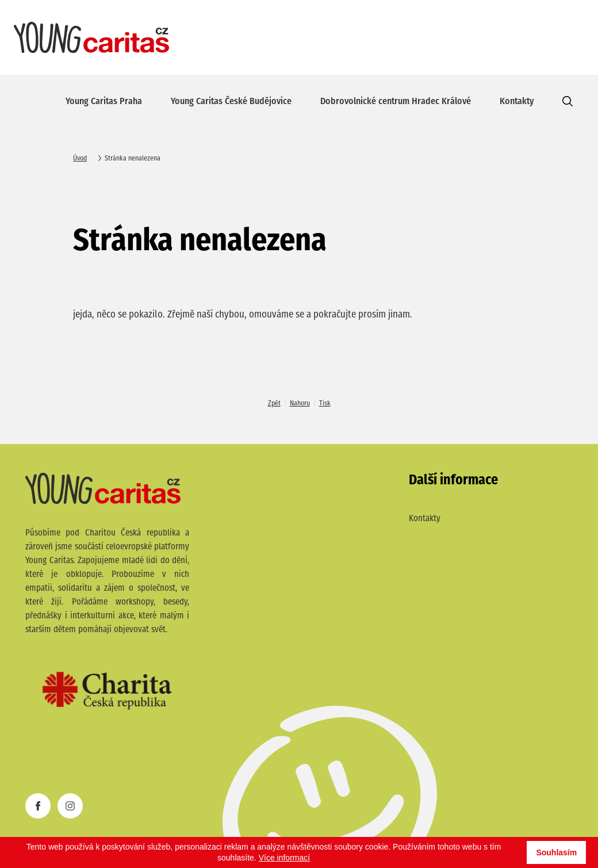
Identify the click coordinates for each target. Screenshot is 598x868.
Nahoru (300, 404)
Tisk (325, 404)
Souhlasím (556, 852)
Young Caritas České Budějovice (231, 102)
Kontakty (517, 102)
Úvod (80, 159)
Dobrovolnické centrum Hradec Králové (396, 102)
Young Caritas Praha (104, 102)
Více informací (284, 858)
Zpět (274, 404)
